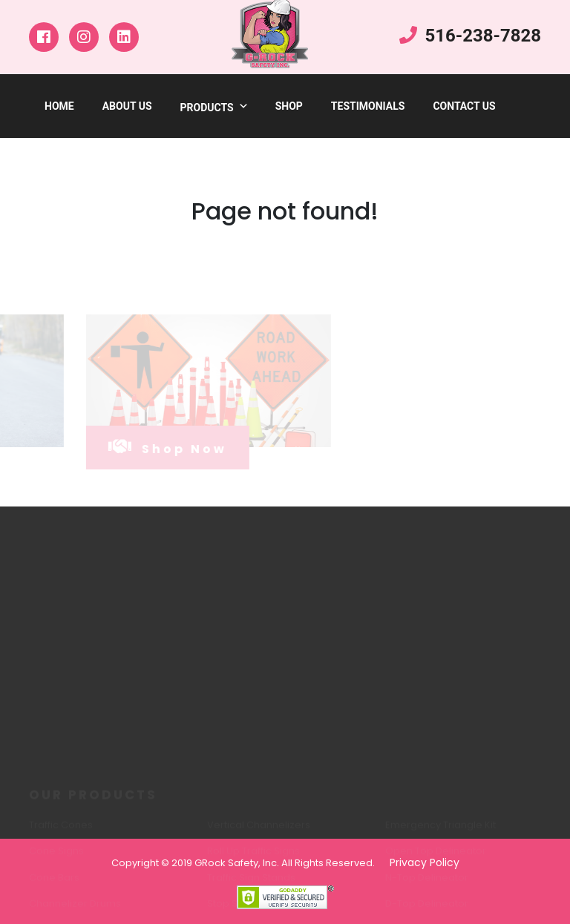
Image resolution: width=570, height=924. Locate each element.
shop (289, 106)
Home (59, 106)
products (214, 108)
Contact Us (464, 106)
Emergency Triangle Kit (440, 829)
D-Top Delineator (427, 908)
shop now (158, 447)
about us (127, 106)
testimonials (368, 106)
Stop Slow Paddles (252, 908)
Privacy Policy (425, 862)
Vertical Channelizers (259, 829)
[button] (241, 108)
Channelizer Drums (75, 908)
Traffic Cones (61, 829)
